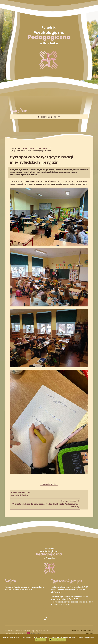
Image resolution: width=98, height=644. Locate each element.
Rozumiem (40, 640)
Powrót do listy (49, 484)
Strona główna (28, 148)
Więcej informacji (57, 640)
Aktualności (43, 148)
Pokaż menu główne (49, 117)
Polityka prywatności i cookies (83, 632)
